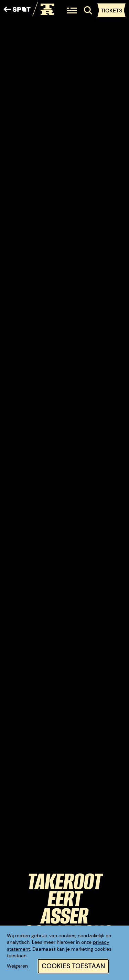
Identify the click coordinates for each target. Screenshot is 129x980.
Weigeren (17, 966)
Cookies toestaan (73, 966)
